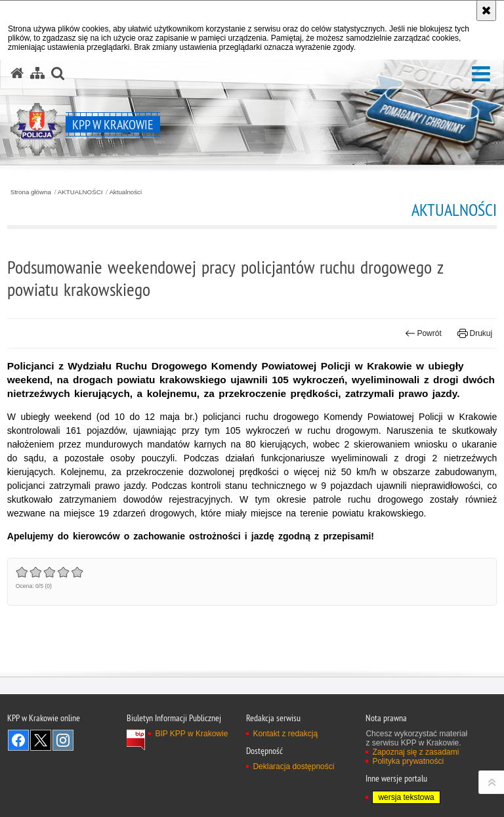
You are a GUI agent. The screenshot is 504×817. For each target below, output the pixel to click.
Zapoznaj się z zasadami (415, 752)
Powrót (423, 333)
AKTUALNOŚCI (80, 192)
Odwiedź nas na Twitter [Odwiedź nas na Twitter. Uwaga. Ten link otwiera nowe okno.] (41, 740)
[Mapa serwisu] (37, 73)
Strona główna (31, 192)
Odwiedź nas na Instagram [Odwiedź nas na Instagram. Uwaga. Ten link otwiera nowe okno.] (63, 740)
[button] (481, 74)
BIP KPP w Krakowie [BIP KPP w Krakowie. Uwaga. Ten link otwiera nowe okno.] (191, 734)
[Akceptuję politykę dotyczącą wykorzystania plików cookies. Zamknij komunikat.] (486, 10)
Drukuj (475, 333)
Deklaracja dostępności (293, 766)
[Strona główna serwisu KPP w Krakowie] (17, 73)
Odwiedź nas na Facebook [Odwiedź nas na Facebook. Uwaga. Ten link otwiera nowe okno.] (18, 740)
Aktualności (125, 192)
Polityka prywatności (408, 761)
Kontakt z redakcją (285, 734)
